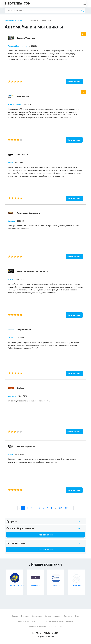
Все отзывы (37, 616)
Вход (77, 616)
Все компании (46, 535)
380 (67, 508)
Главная (15, 616)
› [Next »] (72, 508)
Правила (25, 616)
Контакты (68, 616)
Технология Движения (28, 213)
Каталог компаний (53, 616)
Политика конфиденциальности (42, 627)
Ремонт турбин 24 (26, 446)
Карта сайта (37, 621)
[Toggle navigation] (84, 3)
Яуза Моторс (23, 96)
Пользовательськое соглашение (59, 621)
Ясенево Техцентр (26, 38)
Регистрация (24, 621)
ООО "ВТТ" (22, 155)
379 (61, 508)
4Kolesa (20, 388)
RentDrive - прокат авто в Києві (32, 271)
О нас (61, 627)
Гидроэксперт (24, 330)
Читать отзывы (74, 82)
